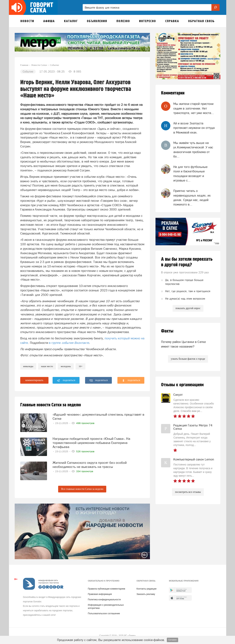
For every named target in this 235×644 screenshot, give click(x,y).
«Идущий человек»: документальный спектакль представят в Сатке (98, 416)
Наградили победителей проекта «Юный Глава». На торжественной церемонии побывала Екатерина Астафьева (91, 443)
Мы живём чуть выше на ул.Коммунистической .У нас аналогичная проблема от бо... (193, 150)
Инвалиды (28, 366)
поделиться (66, 380)
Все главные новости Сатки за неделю (82, 489)
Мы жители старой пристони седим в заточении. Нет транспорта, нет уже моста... (194, 108)
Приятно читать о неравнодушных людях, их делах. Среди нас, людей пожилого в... (192, 198)
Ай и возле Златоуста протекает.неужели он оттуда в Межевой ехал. (194, 128)
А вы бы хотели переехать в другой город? (187, 262)
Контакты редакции (146, 589)
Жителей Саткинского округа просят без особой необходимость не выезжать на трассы (90, 465)
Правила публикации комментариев (107, 589)
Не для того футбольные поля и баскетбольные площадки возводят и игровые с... (190, 174)
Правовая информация (100, 594)
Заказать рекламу (146, 594)
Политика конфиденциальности (104, 600)
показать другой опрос (188, 308)
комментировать (34, 380)
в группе (69, 343)
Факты (167, 331)
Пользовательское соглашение (104, 614)
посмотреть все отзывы (188, 492)
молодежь (66, 366)
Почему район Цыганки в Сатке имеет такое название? (183, 344)
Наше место (47, 366)
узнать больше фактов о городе (188, 359)
